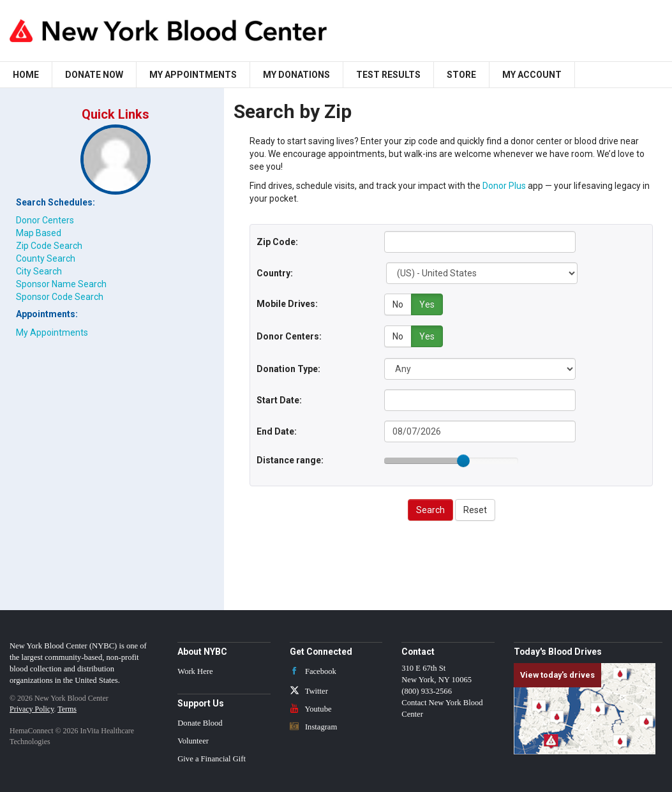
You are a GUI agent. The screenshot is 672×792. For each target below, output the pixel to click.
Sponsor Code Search (60, 297)
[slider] (463, 459)
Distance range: (290, 458)
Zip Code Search (49, 246)
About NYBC (202, 650)
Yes (427, 304)
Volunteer (193, 739)
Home (26, 75)
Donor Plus (504, 186)
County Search (46, 258)
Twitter (309, 689)
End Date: (277, 430)
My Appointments (193, 75)
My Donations (296, 75)
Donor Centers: (289, 335)
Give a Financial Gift (212, 757)
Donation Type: (288, 367)
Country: (275, 273)
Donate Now (94, 75)
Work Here (195, 669)
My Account (532, 75)
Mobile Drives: (287, 304)
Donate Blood (200, 721)
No (398, 304)
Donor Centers (45, 220)
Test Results (388, 75)
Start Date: (279, 398)
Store (461, 75)
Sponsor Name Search (61, 284)
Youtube (311, 707)
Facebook (313, 669)
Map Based (39, 233)
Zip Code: (277, 242)
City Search (39, 271)
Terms (67, 707)
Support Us (201, 701)
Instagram (314, 725)
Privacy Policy (32, 707)
